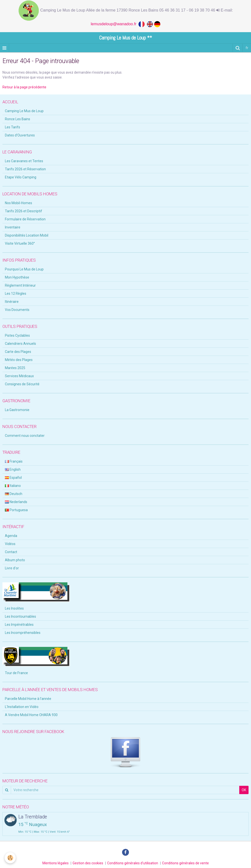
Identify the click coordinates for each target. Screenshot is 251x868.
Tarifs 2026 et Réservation (25, 169)
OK (244, 790)
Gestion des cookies (88, 863)
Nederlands (16, 502)
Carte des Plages (18, 352)
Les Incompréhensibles (23, 633)
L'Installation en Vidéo (22, 707)
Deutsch (14, 494)
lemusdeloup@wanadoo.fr (115, 24)
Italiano (13, 486)
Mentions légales (56, 863)
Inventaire (13, 227)
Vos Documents (17, 310)
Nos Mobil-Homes (19, 203)
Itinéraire (12, 302)
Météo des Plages (19, 360)
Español (13, 478)
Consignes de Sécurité (22, 384)
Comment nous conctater (25, 436)
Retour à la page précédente (24, 87)
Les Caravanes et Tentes (24, 161)
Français (14, 461)
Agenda (11, 536)
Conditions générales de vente (185, 863)
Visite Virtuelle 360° (20, 243)
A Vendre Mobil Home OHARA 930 (31, 715)
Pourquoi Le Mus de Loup (24, 269)
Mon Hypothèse (17, 277)
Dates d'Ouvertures (20, 135)
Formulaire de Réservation (25, 219)
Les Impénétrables (19, 625)
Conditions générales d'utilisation (133, 863)
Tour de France (16, 673)
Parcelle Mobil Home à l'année (28, 699)
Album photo (15, 560)
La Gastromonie (17, 410)
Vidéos (10, 544)
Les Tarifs (13, 127)
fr (247, 48)
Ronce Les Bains (18, 119)
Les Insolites (14, 608)
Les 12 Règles (16, 294)
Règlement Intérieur (20, 285)
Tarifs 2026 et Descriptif (24, 211)
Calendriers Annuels (20, 344)
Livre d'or (12, 568)
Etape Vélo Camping (21, 177)
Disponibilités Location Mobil (27, 235)
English (13, 469)
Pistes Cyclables (17, 335)
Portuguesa (16, 510)
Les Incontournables (20, 616)
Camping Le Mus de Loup (24, 111)
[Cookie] (10, 858)
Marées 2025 (15, 368)
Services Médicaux (19, 376)
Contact (11, 552)
